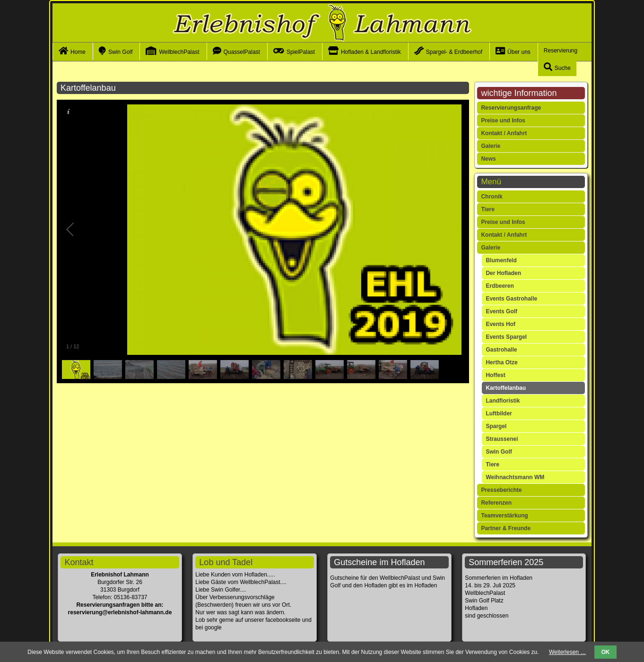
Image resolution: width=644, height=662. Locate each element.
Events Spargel (506, 337)
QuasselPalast (242, 52)
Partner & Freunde (506, 528)
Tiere (487, 209)
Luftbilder (499, 413)
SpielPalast (301, 52)
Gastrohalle (501, 350)
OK (606, 652)
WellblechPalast (179, 52)
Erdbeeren (500, 286)
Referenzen (496, 503)
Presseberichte (501, 490)
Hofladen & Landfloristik (371, 52)
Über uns (519, 52)
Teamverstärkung (504, 516)
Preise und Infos (503, 120)
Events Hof (500, 324)
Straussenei (502, 439)
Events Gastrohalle (511, 299)
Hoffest (495, 375)
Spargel (496, 426)
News (488, 159)
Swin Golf (120, 52)
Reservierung (561, 51)
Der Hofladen (503, 273)
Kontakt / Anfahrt (504, 133)
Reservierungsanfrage (511, 108)
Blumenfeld (501, 260)
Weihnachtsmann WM (515, 477)
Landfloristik (503, 401)
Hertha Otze (501, 362)
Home (78, 52)
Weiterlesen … (567, 652)
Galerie (491, 146)
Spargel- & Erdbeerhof (454, 52)
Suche (563, 68)
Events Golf (501, 311)
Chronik (492, 197)
